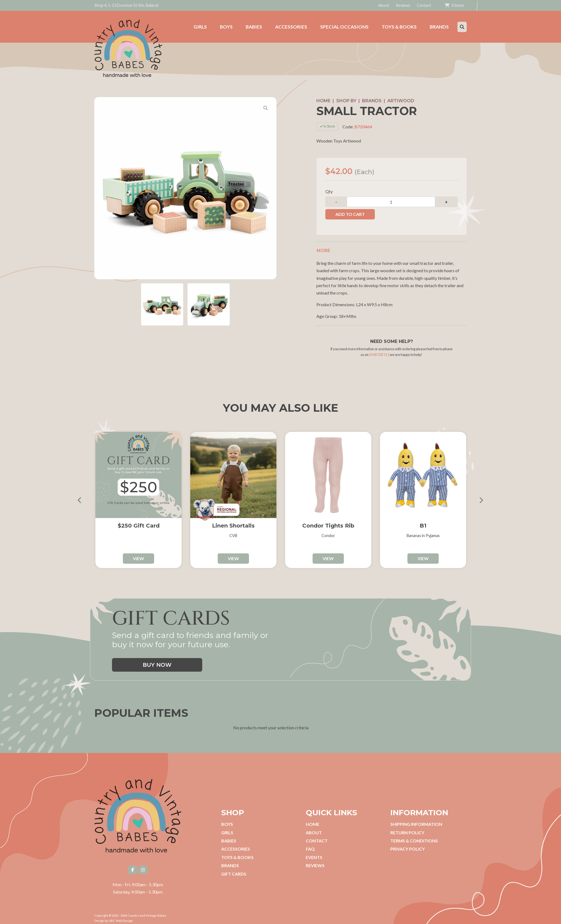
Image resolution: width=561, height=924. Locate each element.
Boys (227, 820)
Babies (229, 837)
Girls (227, 828)
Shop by (346, 97)
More (323, 246)
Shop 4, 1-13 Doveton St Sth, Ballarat (127, 5)
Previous (82, 496)
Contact (424, 5)
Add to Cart (350, 210)
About (384, 5)
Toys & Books (237, 853)
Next (479, 496)
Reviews (403, 5)
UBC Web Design (121, 917)
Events (314, 853)
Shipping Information (416, 820)
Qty (329, 187)
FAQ (310, 845)
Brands (372, 97)
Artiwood (401, 97)
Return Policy (407, 828)
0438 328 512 (379, 351)
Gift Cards (234, 870)
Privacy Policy (408, 845)
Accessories (236, 845)
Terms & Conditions (414, 837)
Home (323, 97)
